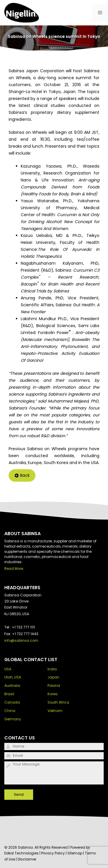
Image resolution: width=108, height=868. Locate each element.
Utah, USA (13, 677)
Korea (53, 694)
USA (8, 669)
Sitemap (75, 853)
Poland (54, 686)
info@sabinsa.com (21, 640)
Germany (13, 719)
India (52, 669)
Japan (53, 677)
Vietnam (55, 711)
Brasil (9, 694)
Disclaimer (27, 859)
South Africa (58, 702)
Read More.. (15, 569)
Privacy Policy (53, 853)
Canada (12, 702)
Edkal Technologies (21, 853)
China (10, 711)
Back (22, 476)
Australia (12, 686)
